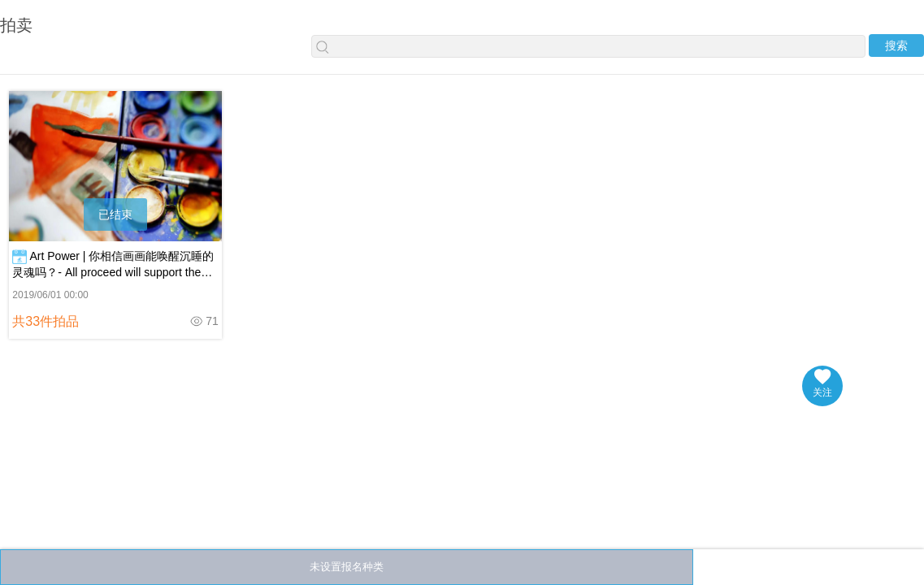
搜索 (896, 45)
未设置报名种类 (347, 567)
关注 (822, 383)
